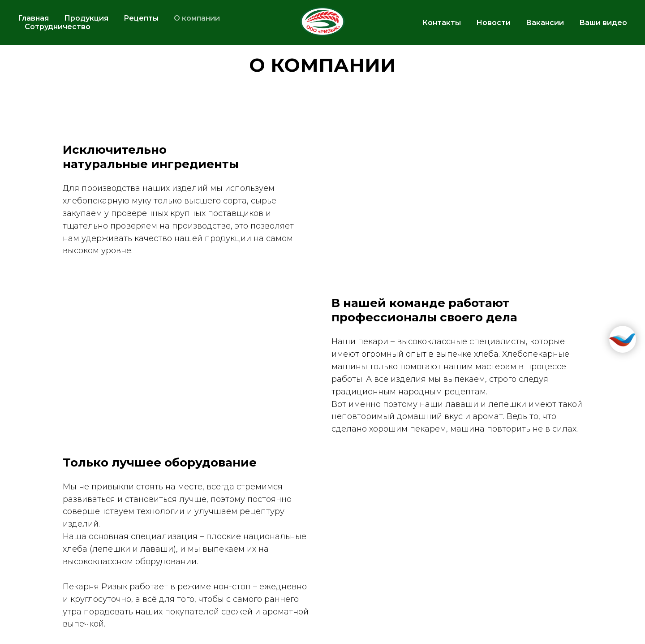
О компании (197, 18)
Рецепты (141, 18)
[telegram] (579, 67)
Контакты (442, 23)
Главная (33, 18)
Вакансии (545, 23)
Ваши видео (603, 23)
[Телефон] (618, 67)
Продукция (86, 18)
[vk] (598, 67)
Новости (493, 23)
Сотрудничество (58, 27)
